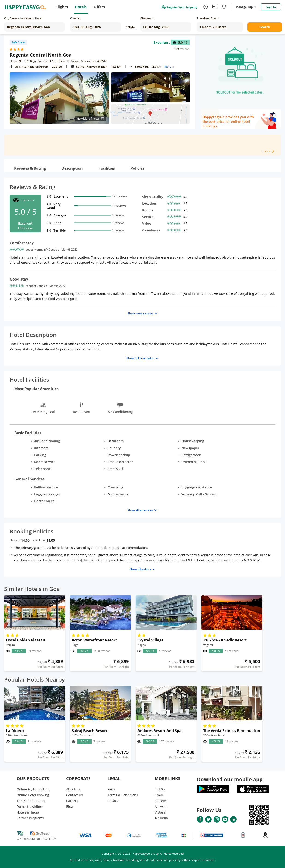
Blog (70, 807)
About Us (73, 789)
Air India (161, 818)
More (170, 67)
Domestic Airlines (30, 807)
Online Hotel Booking (33, 795)
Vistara (160, 812)
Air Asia (161, 807)
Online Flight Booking (33, 789)
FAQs (111, 789)
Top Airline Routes (31, 801)
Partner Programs (30, 818)
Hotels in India (28, 812)
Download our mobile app (230, 779)
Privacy (113, 801)
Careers (72, 801)
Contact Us (74, 795)
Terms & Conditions (123, 795)
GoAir (159, 795)
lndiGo (160, 789)
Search (265, 27)
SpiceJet (161, 801)
